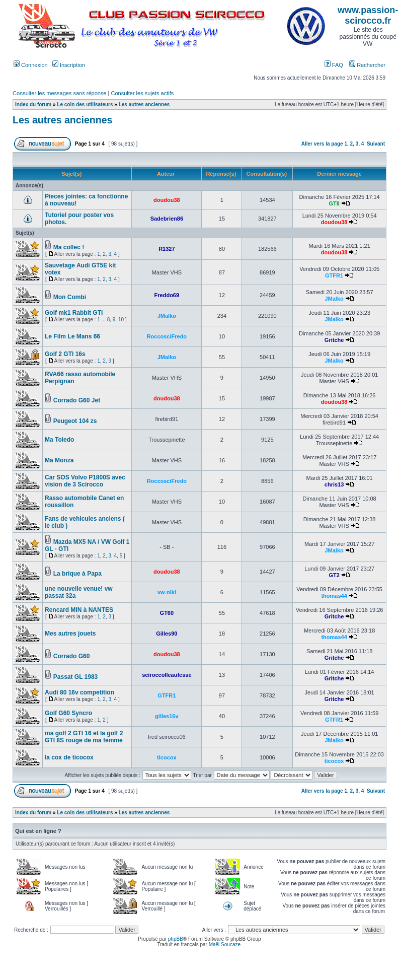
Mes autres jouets (70, 634)
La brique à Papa (77, 574)
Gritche (334, 340)
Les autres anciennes (144, 104)
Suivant (376, 144)
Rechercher (367, 65)
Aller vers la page (323, 144)
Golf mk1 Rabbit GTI (74, 313)
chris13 (334, 484)
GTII (334, 203)
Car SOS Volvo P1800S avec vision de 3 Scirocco (85, 481)
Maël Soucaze (225, 944)
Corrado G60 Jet (77, 400)
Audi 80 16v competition (79, 692)
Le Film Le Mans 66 (72, 336)
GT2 (334, 575)
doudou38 (167, 200)
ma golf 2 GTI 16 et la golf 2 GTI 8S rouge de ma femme (84, 737)
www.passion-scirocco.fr (368, 15)
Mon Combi (70, 297)
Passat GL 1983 (76, 677)
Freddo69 (167, 295)
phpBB (176, 939)
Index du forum (33, 104)
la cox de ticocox (69, 757)
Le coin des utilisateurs (85, 104)
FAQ (334, 65)
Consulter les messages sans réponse (59, 93)
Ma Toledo (59, 440)
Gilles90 (167, 634)
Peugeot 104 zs (75, 421)
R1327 (167, 249)
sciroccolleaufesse (167, 675)
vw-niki (167, 592)
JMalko (334, 299)
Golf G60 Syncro (68, 713)
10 (121, 320)
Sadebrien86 (167, 219)
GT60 (167, 613)
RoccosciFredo (167, 336)
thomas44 (334, 596)
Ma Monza (59, 460)
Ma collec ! (69, 247)
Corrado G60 (72, 656)
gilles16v (167, 716)
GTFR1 (334, 275)
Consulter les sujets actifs (142, 93)
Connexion (31, 65)
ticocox (167, 757)
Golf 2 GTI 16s (65, 354)
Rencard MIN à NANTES (79, 610)
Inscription (69, 65)
